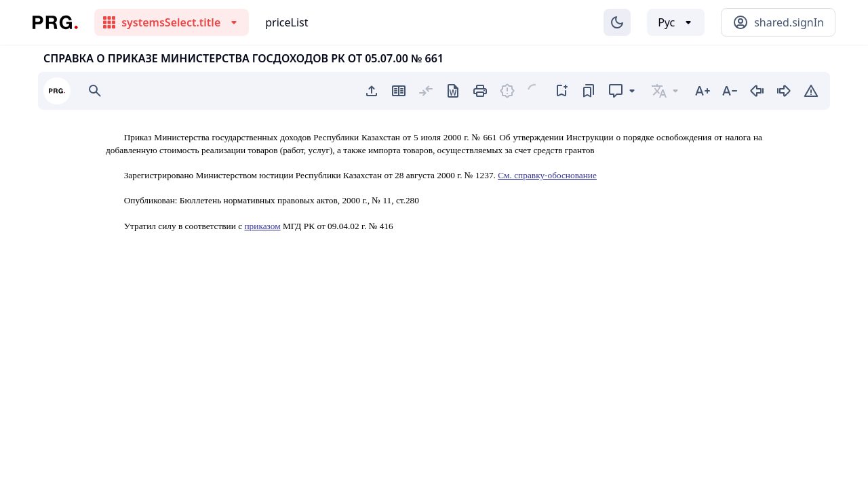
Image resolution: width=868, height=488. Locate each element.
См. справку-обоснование (547, 175)
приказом (262, 226)
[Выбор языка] (676, 22)
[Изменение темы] (617, 22)
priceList (287, 22)
